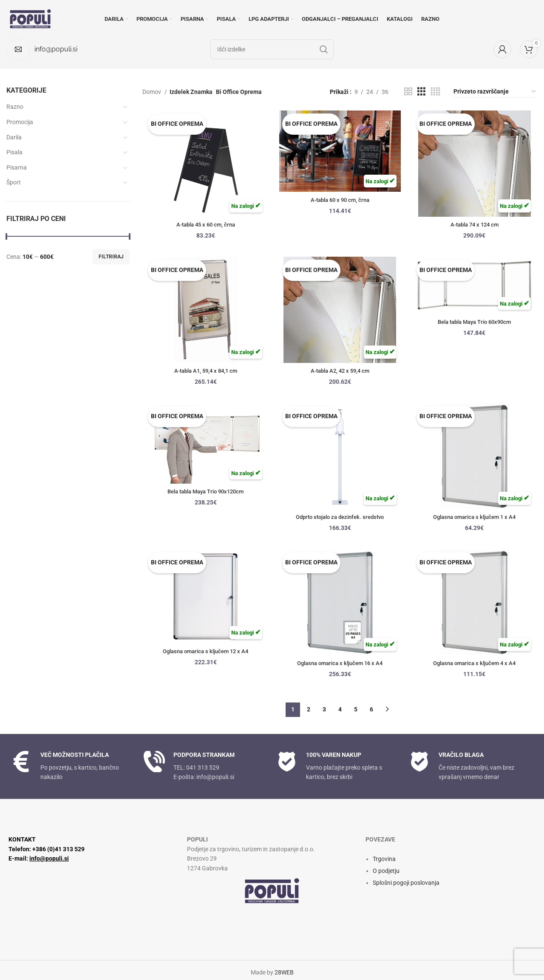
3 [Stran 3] (324, 705)
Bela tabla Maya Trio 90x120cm (204, 493)
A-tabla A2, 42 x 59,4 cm (340, 371)
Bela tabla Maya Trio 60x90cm (476, 323)
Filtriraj (111, 257)
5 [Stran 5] (356, 705)
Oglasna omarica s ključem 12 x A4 (204, 652)
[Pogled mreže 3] (421, 92)
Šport (14, 182)
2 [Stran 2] (309, 705)
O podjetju (386, 866)
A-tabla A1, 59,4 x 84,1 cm (204, 371)
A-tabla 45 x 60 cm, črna (204, 224)
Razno (15, 107)
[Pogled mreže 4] (435, 92)
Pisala (14, 152)
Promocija (20, 122)
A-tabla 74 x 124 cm (476, 224)
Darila (14, 137)
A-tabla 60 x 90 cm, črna (340, 201)
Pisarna (17, 167)
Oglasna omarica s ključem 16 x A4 (340, 663)
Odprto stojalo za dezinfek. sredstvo (340, 517)
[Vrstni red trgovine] (495, 92)
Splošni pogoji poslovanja (406, 878)
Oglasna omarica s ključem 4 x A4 (476, 663)
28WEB (284, 968)
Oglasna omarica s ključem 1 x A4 (476, 517)
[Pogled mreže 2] (408, 92)
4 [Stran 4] (340, 705)
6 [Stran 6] (371, 705)
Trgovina (384, 854)
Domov (152, 92)
